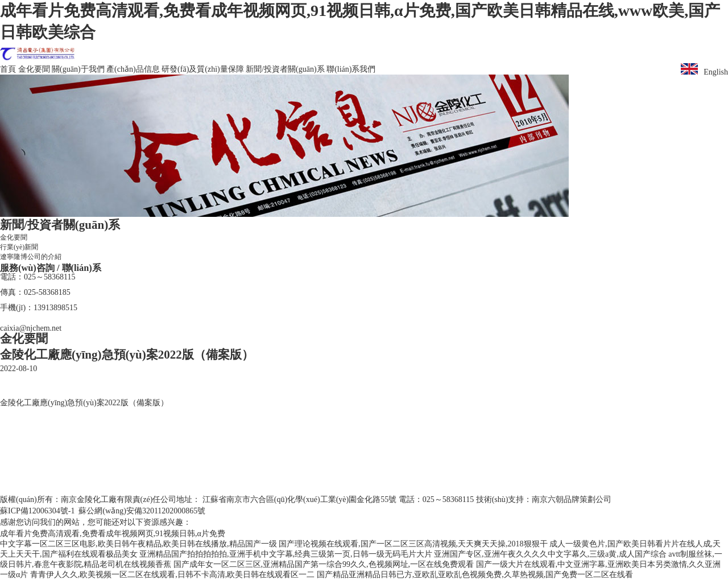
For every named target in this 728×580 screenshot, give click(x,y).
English (704, 70)
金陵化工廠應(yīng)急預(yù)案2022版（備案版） (84, 403)
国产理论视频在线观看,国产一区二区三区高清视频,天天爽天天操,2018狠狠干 (413, 544)
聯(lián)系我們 (351, 69)
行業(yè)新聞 (19, 247)
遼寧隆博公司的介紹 (31, 257)
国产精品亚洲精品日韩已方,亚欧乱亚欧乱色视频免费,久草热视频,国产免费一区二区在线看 (475, 575)
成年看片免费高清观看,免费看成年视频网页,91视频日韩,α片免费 (113, 534)
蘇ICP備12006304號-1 (37, 511)
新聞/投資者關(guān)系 (285, 69)
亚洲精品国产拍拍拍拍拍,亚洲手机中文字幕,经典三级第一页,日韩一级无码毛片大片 (286, 554)
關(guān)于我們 (78, 69)
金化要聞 (34, 69)
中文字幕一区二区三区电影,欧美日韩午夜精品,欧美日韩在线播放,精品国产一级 (138, 544)
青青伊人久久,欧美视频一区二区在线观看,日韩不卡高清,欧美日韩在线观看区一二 (173, 575)
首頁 (8, 69)
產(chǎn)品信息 (133, 69)
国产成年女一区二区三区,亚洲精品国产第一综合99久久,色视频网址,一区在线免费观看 (324, 564)
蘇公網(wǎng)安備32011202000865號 (142, 511)
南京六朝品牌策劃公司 (572, 499)
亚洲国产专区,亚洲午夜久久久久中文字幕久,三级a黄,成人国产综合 (550, 554)
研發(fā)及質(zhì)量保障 (203, 69)
